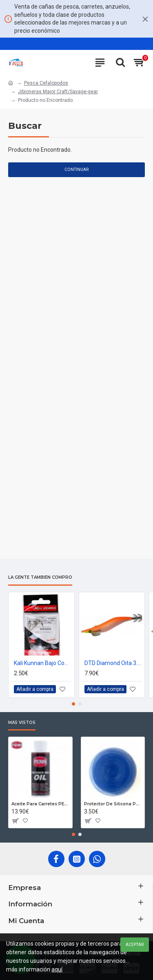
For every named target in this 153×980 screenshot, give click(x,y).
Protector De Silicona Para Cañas (113, 804)
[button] (73, 704)
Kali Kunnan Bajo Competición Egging (43, 663)
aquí (57, 969)
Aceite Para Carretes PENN (40, 804)
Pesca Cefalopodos (46, 83)
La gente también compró (40, 578)
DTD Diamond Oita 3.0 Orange (114, 663)
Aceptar (135, 945)
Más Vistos (22, 723)
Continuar (76, 170)
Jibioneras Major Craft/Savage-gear (58, 92)
